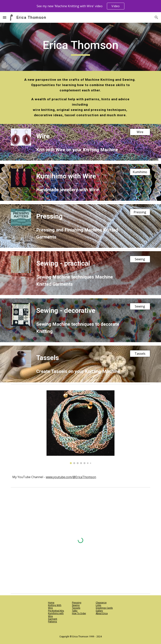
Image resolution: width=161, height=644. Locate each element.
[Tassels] (140, 354)
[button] (5, 17)
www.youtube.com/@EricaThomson (71, 477)
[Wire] (140, 132)
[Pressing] (140, 212)
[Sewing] (140, 259)
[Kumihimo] (140, 172)
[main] (81, 47)
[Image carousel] (80, 427)
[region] (80, 6)
